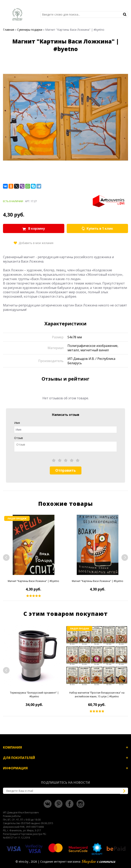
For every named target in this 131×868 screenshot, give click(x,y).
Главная (9, 30)
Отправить (66, 470)
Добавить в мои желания (36, 243)
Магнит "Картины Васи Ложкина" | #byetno (33, 581)
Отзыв (19, 438)
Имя (17, 423)
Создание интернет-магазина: (78, 862)
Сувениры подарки (30, 30)
